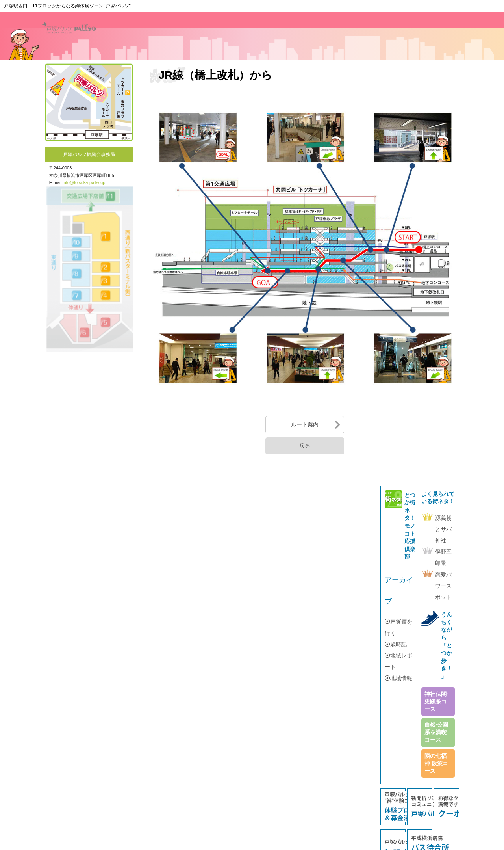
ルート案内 (305, 424)
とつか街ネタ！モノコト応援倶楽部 (410, 526)
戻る (305, 446)
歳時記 (396, 644)
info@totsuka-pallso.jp (84, 182)
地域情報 (398, 678)
